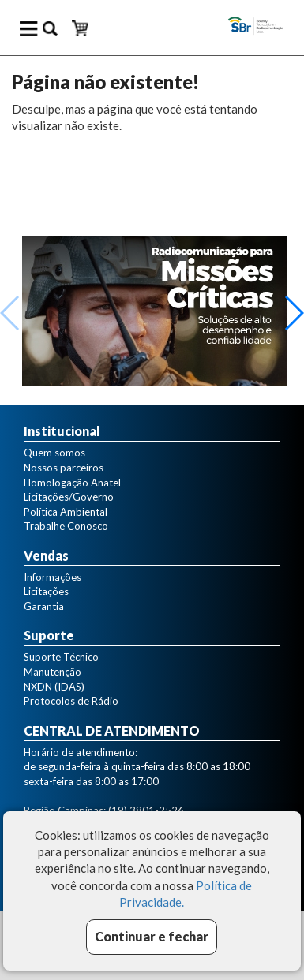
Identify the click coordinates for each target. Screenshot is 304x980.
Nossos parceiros (64, 468)
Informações (53, 577)
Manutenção (53, 672)
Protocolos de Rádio (71, 701)
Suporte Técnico (61, 657)
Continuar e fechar (152, 936)
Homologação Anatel (72, 483)
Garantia (44, 606)
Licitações (46, 591)
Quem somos (54, 453)
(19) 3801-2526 (146, 810)
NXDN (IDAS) (54, 687)
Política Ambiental (66, 512)
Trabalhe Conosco (66, 526)
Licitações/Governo (69, 497)
